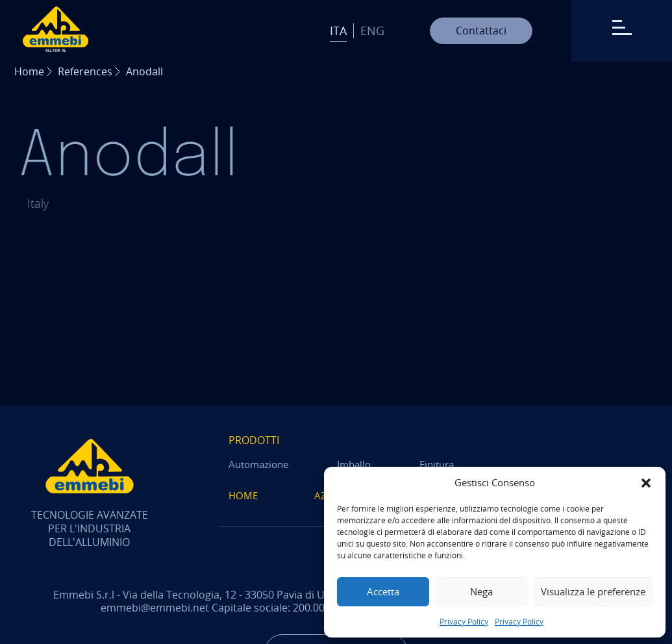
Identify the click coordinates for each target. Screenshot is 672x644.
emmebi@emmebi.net (155, 608)
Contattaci (481, 31)
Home (29, 71)
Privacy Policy (464, 621)
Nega (481, 591)
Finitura (437, 464)
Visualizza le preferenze (593, 591)
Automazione (258, 464)
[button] (646, 483)
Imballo (354, 464)
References (85, 71)
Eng (372, 31)
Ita (338, 31)
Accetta (383, 591)
